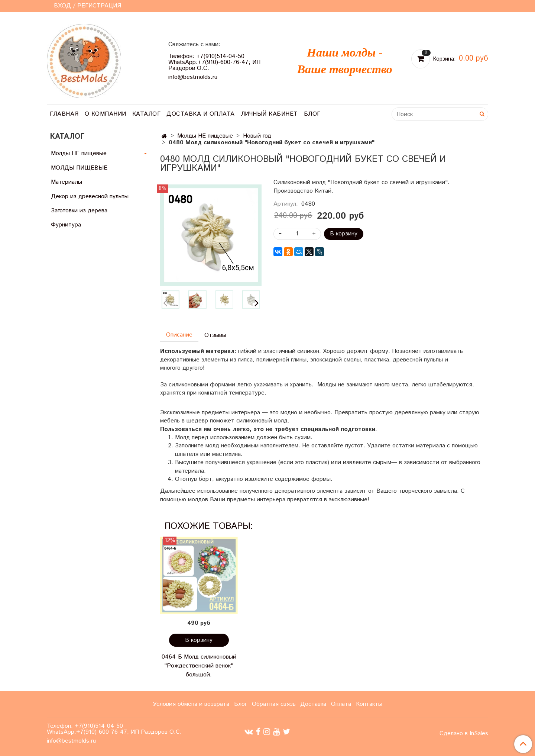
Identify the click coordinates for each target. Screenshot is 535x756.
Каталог (147, 114)
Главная (64, 114)
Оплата (341, 704)
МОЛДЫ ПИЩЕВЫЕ (79, 168)
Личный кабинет (269, 114)
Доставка (313, 704)
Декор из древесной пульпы (90, 197)
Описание (179, 335)
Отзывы (215, 335)
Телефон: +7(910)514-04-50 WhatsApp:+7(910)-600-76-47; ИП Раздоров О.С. (214, 62)
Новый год (257, 136)
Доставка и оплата (201, 114)
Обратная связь (274, 704)
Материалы (67, 182)
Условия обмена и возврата (191, 704)
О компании (106, 114)
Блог (312, 114)
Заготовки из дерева (79, 211)
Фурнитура (66, 225)
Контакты (369, 704)
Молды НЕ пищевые (205, 136)
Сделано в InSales (464, 734)
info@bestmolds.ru (193, 77)
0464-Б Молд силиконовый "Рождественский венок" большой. (199, 666)
